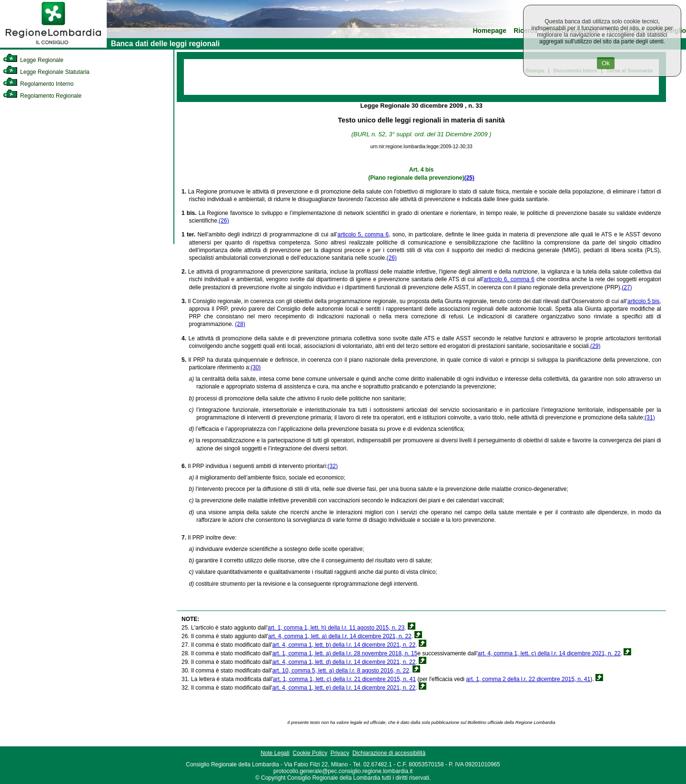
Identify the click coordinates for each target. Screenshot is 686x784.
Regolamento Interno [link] (38, 84)
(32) (333, 466)
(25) (469, 178)
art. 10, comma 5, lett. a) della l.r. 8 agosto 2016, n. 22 (341, 671)
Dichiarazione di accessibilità (389, 753)
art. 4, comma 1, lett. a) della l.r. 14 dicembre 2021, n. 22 (340, 636)
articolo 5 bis (643, 301)
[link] (53, 46)
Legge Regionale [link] (33, 60)
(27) (627, 287)
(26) (224, 221)
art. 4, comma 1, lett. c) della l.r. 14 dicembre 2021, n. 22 (549, 653)
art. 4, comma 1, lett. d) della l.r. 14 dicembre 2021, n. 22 (344, 662)
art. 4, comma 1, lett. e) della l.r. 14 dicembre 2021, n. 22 (344, 688)
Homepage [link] (489, 31)
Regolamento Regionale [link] (42, 96)
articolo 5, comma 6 (363, 234)
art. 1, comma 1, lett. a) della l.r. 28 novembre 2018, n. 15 (345, 653)
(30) (256, 367)
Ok (606, 63)
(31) (650, 417)
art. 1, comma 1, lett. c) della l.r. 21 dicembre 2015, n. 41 (344, 679)
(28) (240, 324)
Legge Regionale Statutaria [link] (46, 72)
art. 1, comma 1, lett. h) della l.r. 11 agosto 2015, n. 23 (336, 628)
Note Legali (275, 753)
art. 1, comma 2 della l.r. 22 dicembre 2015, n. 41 (528, 679)
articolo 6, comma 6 (509, 279)
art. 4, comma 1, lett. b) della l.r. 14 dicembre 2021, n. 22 (344, 645)
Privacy (340, 753)
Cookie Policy (310, 753)
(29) (595, 346)
